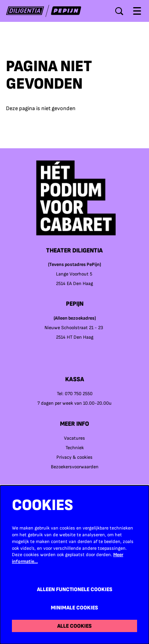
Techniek (75, 448)
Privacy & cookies (74, 457)
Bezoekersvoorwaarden (75, 467)
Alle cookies (74, 626)
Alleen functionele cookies (75, 589)
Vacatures (74, 438)
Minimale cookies (74, 608)
